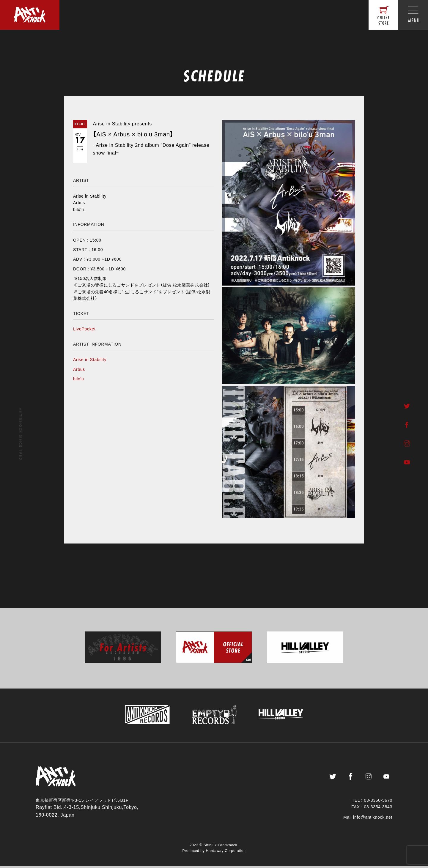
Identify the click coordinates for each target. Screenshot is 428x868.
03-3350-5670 (378, 802)
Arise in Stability (90, 360)
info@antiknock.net (373, 819)
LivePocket (84, 329)
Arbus (79, 369)
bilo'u (78, 379)
